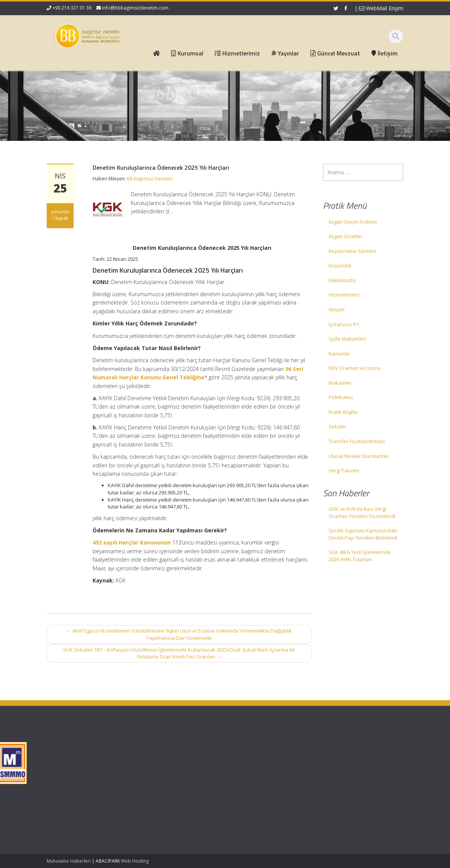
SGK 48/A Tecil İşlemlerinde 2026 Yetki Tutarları (360, 556)
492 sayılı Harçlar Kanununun (132, 542)
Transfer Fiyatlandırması (357, 441)
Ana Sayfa (173, 748)
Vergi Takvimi (344, 470)
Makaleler (340, 383)
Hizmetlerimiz (344, 295)
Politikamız (341, 397)
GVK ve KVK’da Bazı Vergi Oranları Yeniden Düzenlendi (362, 512)
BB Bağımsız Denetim (150, 179)
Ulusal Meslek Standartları (359, 456)
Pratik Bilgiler (343, 412)
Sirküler (337, 426)
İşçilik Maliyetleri (347, 339)
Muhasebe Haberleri (69, 861)
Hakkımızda (342, 280)
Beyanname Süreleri (352, 251)
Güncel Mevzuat (180, 769)
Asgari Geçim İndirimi (353, 222)
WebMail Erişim (381, 8)
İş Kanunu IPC (344, 324)
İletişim (337, 309)
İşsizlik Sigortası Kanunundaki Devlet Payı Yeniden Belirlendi (363, 534)
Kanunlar (339, 354)
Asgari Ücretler (345, 236)
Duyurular (340, 265)
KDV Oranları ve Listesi (355, 368)
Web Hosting (135, 861)
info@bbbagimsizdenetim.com (135, 8)
